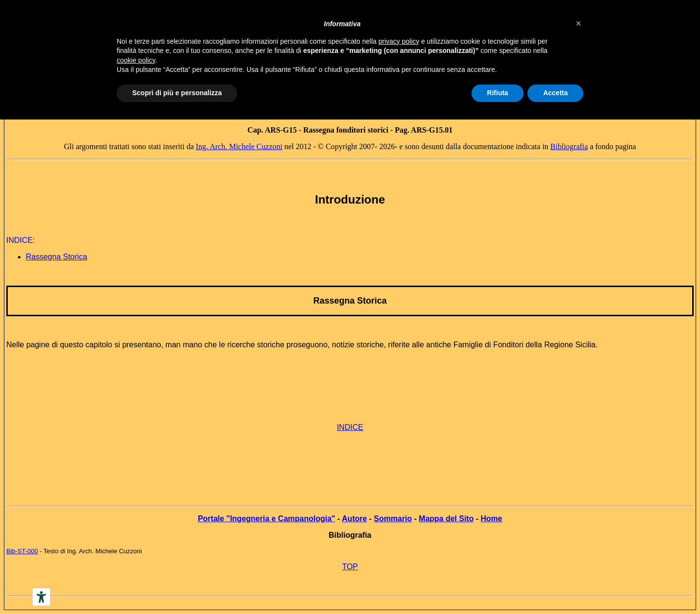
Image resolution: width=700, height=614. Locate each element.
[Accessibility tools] (41, 597)
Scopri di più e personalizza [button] (177, 93)
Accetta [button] (555, 93)
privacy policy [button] (399, 41)
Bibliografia (569, 146)
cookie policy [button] (136, 60)
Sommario (393, 519)
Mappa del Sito (446, 519)
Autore (354, 519)
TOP (350, 567)
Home (491, 519)
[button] (578, 23)
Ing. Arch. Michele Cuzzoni (239, 146)
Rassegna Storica (350, 301)
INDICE (350, 427)
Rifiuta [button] (498, 93)
